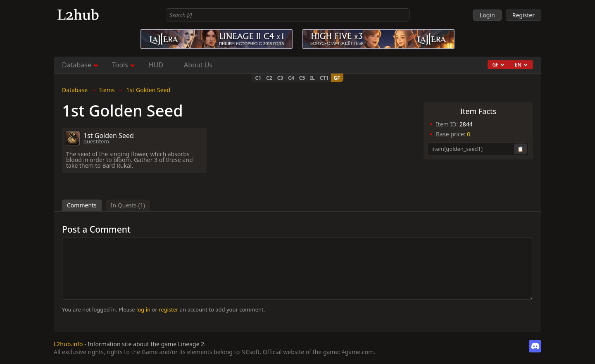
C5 (302, 78)
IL (312, 78)
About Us (198, 65)
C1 (258, 78)
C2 (269, 78)
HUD (156, 65)
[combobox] (288, 15)
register (168, 309)
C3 (280, 78)
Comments (82, 205)
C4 (291, 78)
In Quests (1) (128, 205)
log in (143, 309)
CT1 (324, 78)
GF (337, 78)
